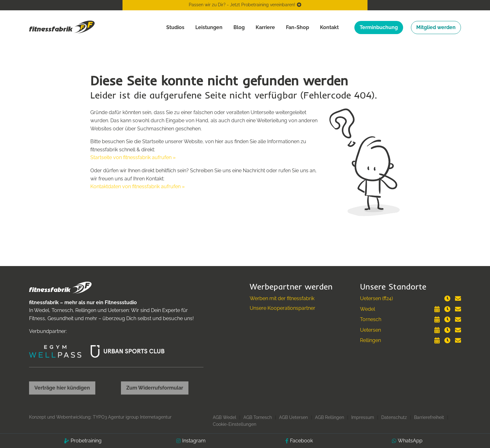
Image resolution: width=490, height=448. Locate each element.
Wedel (367, 309)
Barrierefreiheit (429, 417)
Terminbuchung (379, 27)
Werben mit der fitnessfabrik (282, 298)
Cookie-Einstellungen (235, 424)
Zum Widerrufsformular (155, 388)
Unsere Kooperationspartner (282, 308)
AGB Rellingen (330, 417)
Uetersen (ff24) (376, 298)
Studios (175, 27)
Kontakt (329, 27)
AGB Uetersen (293, 417)
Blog (239, 27)
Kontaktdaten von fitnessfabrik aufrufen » (137, 186)
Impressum (363, 417)
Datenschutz (394, 417)
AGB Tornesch (258, 417)
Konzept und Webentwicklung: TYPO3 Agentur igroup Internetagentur (100, 417)
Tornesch (371, 319)
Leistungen (209, 27)
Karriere (265, 27)
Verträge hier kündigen (62, 388)
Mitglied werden (436, 27)
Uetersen (370, 330)
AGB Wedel (225, 417)
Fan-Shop (297, 27)
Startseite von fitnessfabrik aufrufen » (133, 157)
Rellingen (370, 340)
